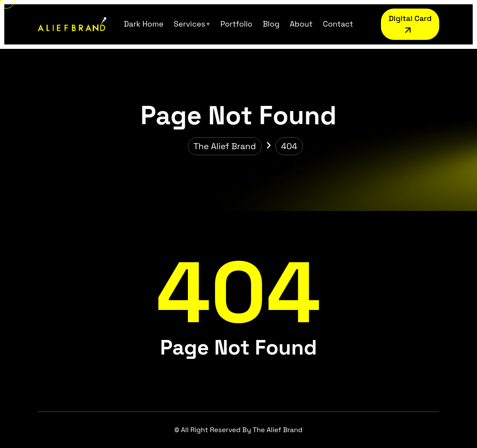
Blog (271, 24)
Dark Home (144, 24)
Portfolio (237, 24)
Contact (338, 24)
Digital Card (410, 26)
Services (190, 24)
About (301, 24)
